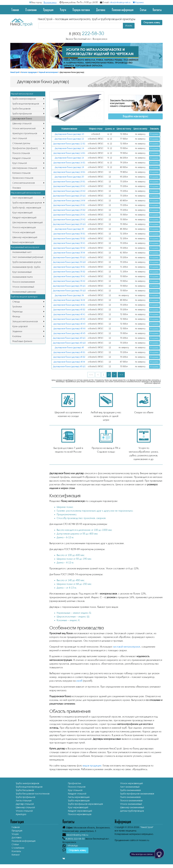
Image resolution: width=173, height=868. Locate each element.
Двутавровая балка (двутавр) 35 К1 (69, 277)
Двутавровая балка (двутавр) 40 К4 (69, 329)
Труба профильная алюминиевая (137, 794)
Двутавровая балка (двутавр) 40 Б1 (69, 305)
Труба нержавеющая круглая (27, 203)
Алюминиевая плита (22, 277)
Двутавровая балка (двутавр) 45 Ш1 (69, 367)
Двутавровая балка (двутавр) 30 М (69, 253)
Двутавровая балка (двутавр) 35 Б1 (69, 267)
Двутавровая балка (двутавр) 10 (69, 134)
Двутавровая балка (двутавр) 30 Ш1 (69, 258)
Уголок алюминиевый (23, 287)
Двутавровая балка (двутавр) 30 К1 (69, 243)
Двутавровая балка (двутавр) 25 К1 (69, 215)
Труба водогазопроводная (26, 104)
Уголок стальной (24, 811)
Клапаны (17, 336)
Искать (129, 26)
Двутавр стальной (25, 804)
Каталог (16, 855)
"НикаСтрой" (147, 827)
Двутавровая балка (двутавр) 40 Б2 (69, 310)
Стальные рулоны (21, 143)
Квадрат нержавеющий (24, 218)
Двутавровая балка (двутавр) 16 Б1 (69, 163)
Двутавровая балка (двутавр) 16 (69, 158)
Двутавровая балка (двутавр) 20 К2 (69, 191)
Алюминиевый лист (22, 252)
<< (91, 375)
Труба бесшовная (21, 109)
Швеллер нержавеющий (25, 237)
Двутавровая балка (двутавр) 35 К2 (69, 281)
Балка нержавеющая (23, 242)
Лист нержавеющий (23, 198)
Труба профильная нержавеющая (85, 804)
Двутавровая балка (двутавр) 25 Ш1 (69, 224)
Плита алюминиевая (130, 797)
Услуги (63, 10)
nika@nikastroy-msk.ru (120, 2)
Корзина (138, 2)
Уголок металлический (24, 128)
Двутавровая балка (22, 119)
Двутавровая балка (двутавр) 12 (69, 139)
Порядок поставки (81, 10)
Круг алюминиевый (22, 272)
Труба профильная (22, 114)
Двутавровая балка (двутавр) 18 (69, 167)
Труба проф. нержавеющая (27, 208)
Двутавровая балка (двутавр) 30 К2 (69, 248)
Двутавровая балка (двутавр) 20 (69, 177)
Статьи (143, 10)
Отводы (16, 302)
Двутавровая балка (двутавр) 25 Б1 (69, 205)
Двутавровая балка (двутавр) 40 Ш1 (69, 338)
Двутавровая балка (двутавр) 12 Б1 (69, 144)
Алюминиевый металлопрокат (25, 247)
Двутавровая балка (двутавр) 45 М (69, 362)
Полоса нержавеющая (24, 227)
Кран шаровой (20, 326)
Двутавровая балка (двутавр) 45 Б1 (69, 352)
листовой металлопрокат (127, 647)
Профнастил (75, 783)
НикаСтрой (15, 72)
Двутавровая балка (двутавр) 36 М (69, 300)
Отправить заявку (152, 23)
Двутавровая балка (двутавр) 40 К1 (69, 314)
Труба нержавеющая (79, 801)
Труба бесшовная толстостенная (33, 794)
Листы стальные (24, 801)
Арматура (21, 814)
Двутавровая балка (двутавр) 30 (69, 229)
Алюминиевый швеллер (24, 292)
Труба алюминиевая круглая (27, 262)
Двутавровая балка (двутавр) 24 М (69, 201)
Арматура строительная (25, 133)
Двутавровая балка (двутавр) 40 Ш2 (69, 343)
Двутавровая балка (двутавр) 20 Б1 (69, 182)
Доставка (101, 10)
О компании (31, 10)
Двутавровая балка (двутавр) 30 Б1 (69, 234)
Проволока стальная (23, 178)
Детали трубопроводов (132, 811)
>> (121, 375)
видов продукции (92, 766)
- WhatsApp (70, 846)
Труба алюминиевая (130, 790)
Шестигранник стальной (25, 168)
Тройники (17, 307)
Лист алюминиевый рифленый (28, 257)
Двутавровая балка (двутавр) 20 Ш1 (69, 196)
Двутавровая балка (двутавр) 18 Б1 (69, 172)
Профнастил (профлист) (25, 148)
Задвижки (17, 331)
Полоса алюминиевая (24, 282)
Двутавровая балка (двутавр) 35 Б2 (69, 272)
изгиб (79, 681)
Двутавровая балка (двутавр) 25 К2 (69, 220)
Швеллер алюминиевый (132, 807)
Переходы (17, 312)
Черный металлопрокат (48, 72)
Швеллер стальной (22, 124)
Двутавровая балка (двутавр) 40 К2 (69, 319)
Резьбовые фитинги (22, 341)
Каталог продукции (29, 72)
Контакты (157, 10)
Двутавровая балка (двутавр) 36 (69, 295)
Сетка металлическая (24, 183)
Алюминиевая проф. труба (26, 267)
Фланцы (16, 317)
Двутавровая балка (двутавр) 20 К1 (69, 186)
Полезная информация (123, 10)
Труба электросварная (24, 99)
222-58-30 (87, 33)
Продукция (48, 10)
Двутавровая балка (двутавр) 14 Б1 (69, 153)
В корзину (154, 134)
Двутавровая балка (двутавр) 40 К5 (69, 333)
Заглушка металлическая (25, 321)
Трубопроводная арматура (24, 297)
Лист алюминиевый (130, 787)
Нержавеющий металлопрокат (26, 193)
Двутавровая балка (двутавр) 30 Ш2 (69, 262)
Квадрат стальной (21, 158)
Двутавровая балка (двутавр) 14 (69, 148)
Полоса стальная (21, 153)
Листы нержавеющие (79, 797)
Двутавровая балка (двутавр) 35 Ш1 (69, 286)
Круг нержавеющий (22, 213)
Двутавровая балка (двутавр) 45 (69, 348)
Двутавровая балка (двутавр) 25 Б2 (69, 210)
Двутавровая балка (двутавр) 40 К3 (69, 324)
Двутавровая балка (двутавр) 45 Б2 (69, 357)
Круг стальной (20, 163)
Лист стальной (20, 138)
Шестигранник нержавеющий (28, 222)
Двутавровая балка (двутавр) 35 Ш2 (69, 291)
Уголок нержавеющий (24, 232)
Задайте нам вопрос (135, 116)
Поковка (17, 188)
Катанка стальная (21, 173)
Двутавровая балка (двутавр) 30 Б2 (69, 239)
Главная (15, 10)
